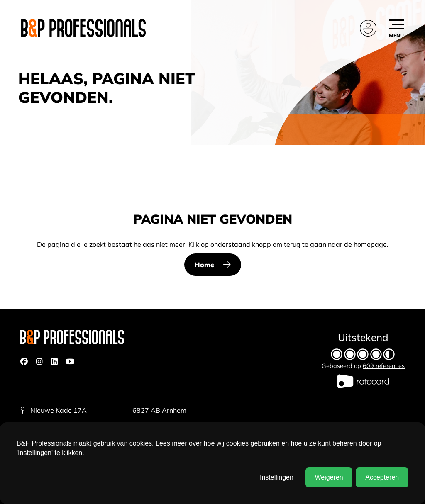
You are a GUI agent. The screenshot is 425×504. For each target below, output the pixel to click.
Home (204, 265)
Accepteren (382, 477)
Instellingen (277, 477)
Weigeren (329, 477)
